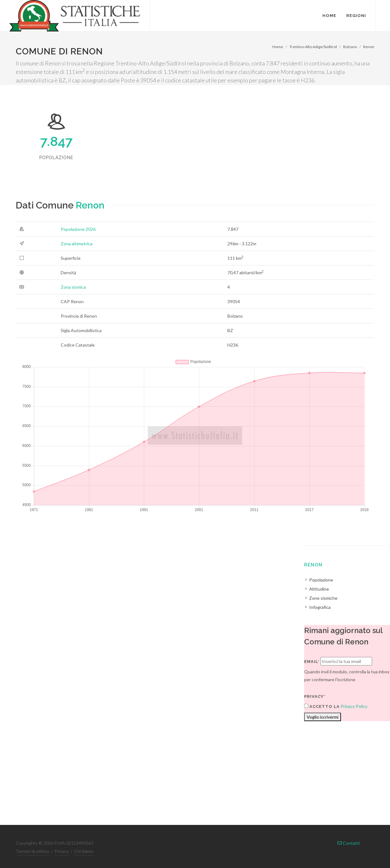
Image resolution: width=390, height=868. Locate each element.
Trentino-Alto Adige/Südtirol (313, 47)
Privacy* (315, 696)
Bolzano (350, 47)
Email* (312, 662)
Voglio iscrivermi (323, 717)
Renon (369, 47)
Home (278, 47)
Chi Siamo (84, 851)
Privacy (62, 851)
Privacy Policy (354, 706)
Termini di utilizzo (33, 851)
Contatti (349, 843)
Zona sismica (73, 287)
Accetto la (322, 706)
